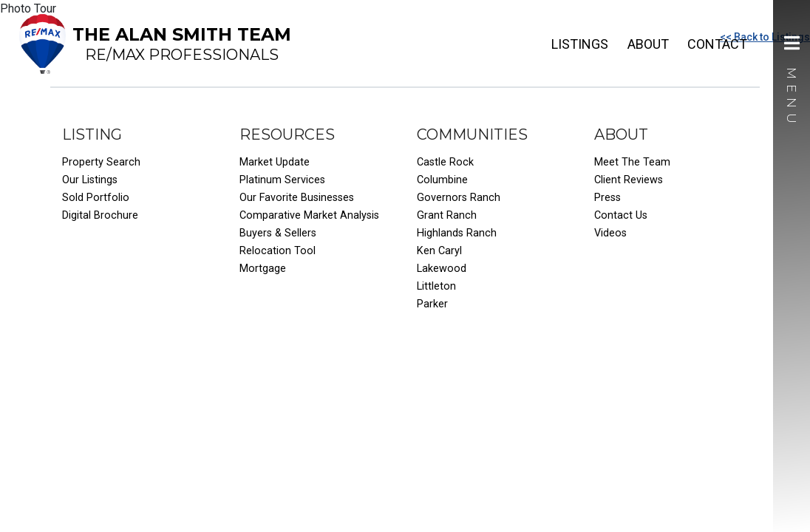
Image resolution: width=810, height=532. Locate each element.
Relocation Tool (278, 251)
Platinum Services (282, 180)
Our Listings (90, 180)
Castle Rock (445, 162)
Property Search (101, 162)
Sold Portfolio (96, 198)
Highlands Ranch (457, 233)
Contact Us (621, 215)
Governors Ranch (459, 198)
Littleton (436, 286)
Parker (432, 304)
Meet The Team (632, 162)
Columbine (442, 180)
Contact (717, 44)
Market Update (275, 162)
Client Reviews (629, 180)
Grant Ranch (447, 215)
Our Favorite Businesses (297, 198)
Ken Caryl (439, 251)
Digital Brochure (100, 215)
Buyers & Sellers (278, 233)
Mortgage (263, 269)
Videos (610, 233)
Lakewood (442, 269)
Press (607, 198)
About (648, 44)
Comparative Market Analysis (309, 215)
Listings (580, 44)
